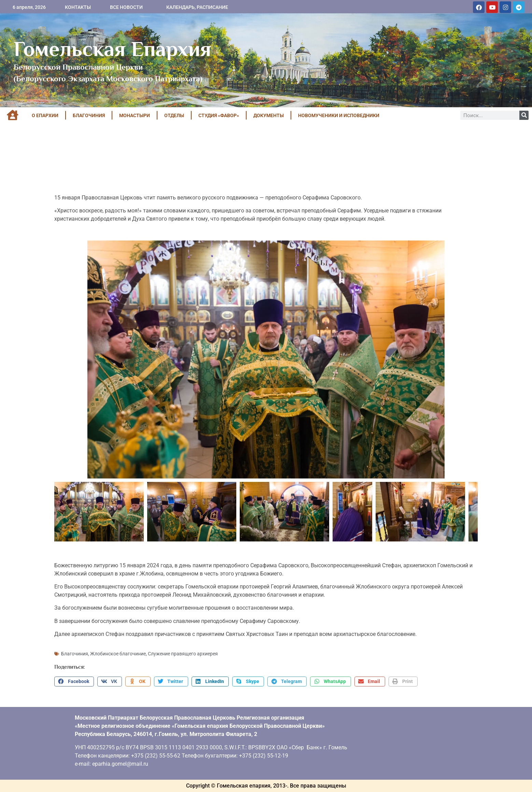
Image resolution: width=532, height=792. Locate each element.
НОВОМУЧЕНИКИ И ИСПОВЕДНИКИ (339, 115)
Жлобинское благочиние (118, 654)
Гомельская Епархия (113, 49)
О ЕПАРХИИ (45, 115)
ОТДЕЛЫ (174, 115)
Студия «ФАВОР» (219, 115)
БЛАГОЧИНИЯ (89, 115)
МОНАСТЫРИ (135, 115)
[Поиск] (524, 115)
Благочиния (75, 654)
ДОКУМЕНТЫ (269, 115)
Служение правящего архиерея (183, 654)
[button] (74, 682)
